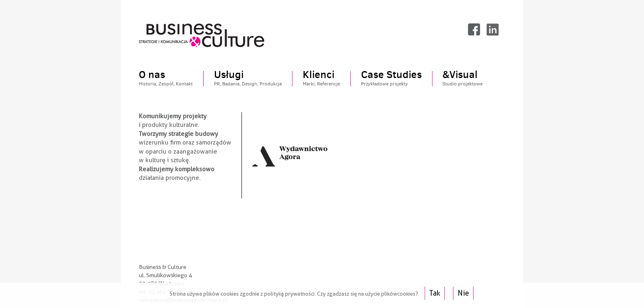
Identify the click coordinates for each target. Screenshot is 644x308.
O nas (166, 79)
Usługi (248, 79)
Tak (435, 293)
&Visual (462, 79)
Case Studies (391, 79)
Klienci (321, 79)
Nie (463, 293)
